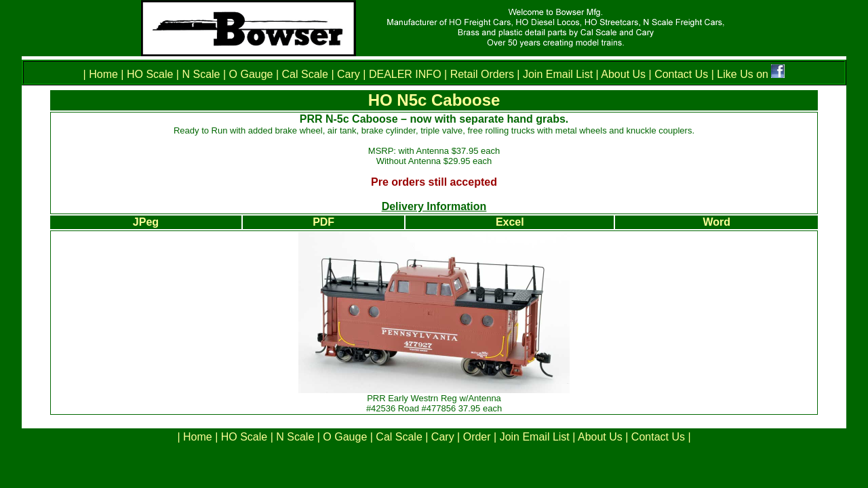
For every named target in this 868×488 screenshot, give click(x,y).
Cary (349, 74)
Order (477, 437)
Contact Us (680, 74)
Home (105, 74)
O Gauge (251, 74)
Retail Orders (482, 74)
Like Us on (744, 74)
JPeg (146, 222)
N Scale (201, 74)
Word (716, 222)
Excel (510, 222)
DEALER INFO (403, 74)
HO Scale (150, 74)
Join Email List (558, 74)
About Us (623, 74)
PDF (323, 222)
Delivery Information (434, 206)
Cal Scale (305, 74)
